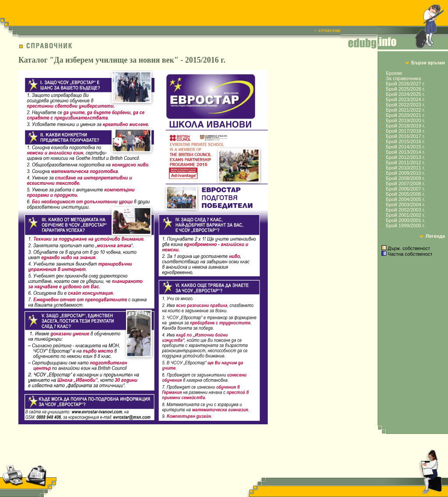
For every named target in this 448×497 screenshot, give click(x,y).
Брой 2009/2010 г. (405, 173)
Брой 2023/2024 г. (405, 99)
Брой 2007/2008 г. (405, 183)
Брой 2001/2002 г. (405, 215)
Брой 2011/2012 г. (405, 162)
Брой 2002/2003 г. (405, 210)
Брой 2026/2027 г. (405, 84)
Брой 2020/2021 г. (405, 115)
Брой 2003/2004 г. (405, 204)
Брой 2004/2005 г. (405, 199)
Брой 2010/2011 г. (405, 168)
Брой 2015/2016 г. (405, 141)
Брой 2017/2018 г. (405, 131)
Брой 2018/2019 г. (405, 126)
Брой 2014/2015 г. (405, 147)
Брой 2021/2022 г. (405, 110)
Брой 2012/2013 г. (405, 157)
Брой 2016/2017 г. (405, 136)
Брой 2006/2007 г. (405, 189)
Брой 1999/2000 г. (405, 226)
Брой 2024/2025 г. (405, 94)
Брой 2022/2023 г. (405, 105)
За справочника (403, 78)
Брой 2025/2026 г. (405, 89)
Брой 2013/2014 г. (405, 152)
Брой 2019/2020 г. (405, 120)
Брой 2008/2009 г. (405, 178)
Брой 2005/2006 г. (405, 194)
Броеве (394, 73)
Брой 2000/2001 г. (405, 220)
